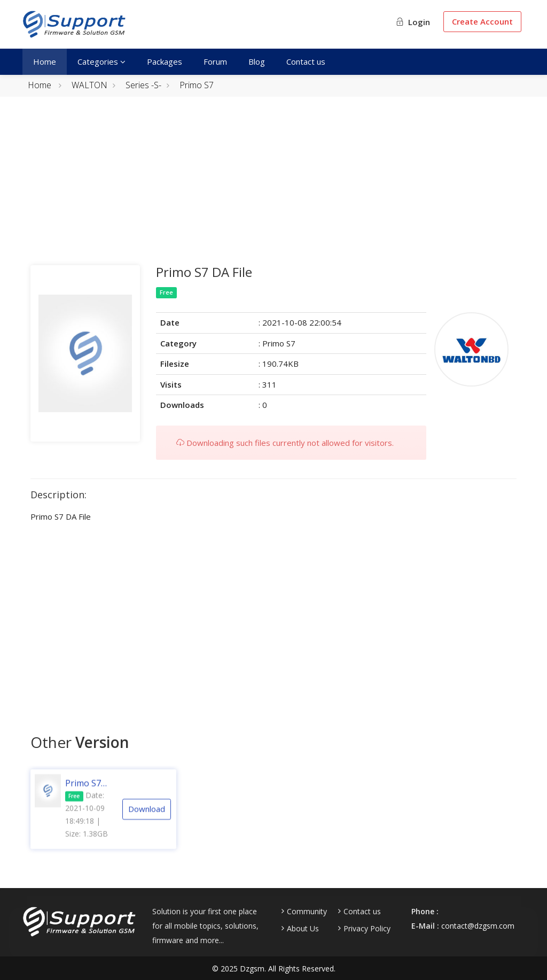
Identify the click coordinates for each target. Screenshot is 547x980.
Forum (215, 61)
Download (147, 819)
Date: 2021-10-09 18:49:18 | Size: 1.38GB (87, 824)
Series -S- (143, 85)
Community (307, 912)
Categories (101, 61)
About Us (303, 929)
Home (45, 61)
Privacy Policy (367, 929)
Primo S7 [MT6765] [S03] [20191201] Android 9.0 (87, 793)
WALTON (89, 85)
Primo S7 (197, 85)
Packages (165, 61)
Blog (257, 61)
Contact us (306, 61)
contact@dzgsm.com (478, 926)
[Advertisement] (273, 190)
